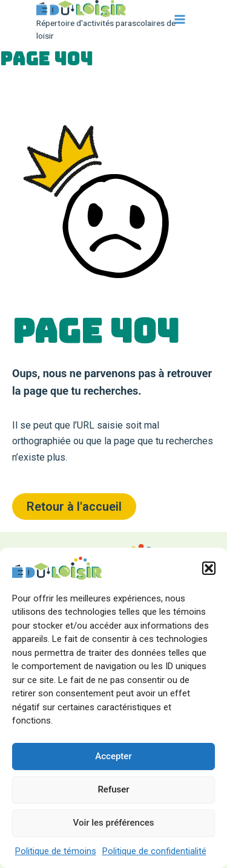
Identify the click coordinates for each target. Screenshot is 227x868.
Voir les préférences (114, 823)
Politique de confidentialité (154, 851)
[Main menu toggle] (180, 20)
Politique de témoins (56, 851)
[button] (209, 568)
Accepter (113, 756)
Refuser (113, 789)
